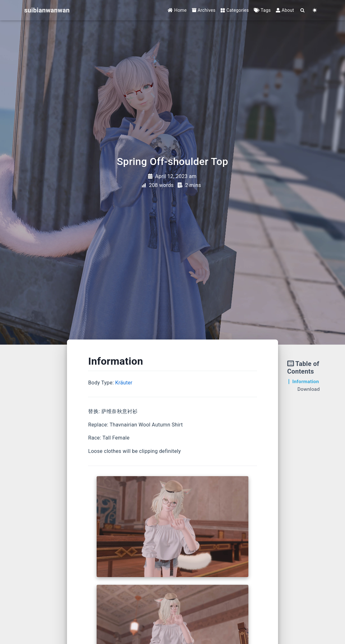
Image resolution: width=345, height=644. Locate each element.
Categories (235, 10)
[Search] (303, 10)
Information (306, 382)
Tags (262, 10)
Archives (204, 10)
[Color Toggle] (315, 10)
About (285, 10)
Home (177, 10)
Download (309, 389)
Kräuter (124, 383)
